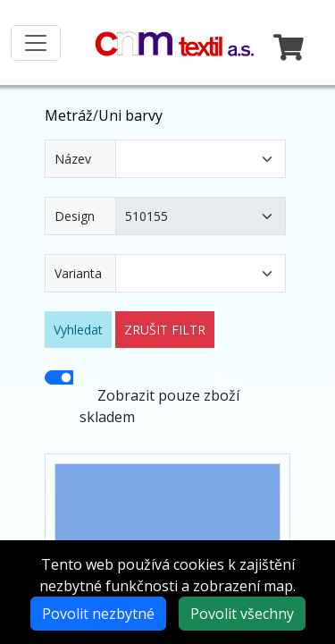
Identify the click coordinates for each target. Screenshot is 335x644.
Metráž (69, 115)
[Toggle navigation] (36, 43)
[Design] (201, 216)
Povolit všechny (242, 614)
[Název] (201, 159)
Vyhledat (78, 330)
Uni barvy (130, 115)
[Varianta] (201, 273)
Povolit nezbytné (98, 614)
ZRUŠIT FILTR (165, 330)
